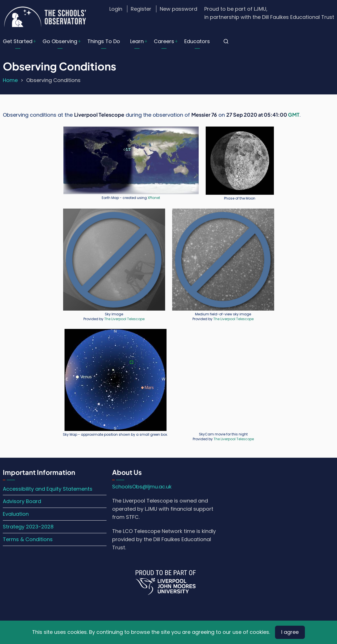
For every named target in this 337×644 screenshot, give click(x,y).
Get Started (18, 41)
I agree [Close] (290, 632)
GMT (294, 115)
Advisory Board (22, 501)
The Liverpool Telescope (124, 319)
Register (141, 9)
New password (179, 9)
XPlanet (154, 198)
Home (10, 80)
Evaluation (16, 514)
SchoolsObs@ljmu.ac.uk (142, 487)
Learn (137, 41)
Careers (164, 41)
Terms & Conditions (28, 539)
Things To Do (104, 41)
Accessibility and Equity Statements (48, 489)
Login (116, 9)
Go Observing (60, 41)
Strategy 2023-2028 (28, 527)
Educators (197, 41)
